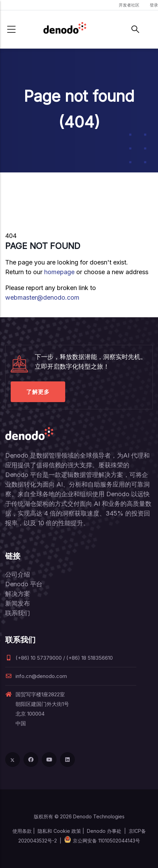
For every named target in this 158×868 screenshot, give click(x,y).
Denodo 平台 (24, 584)
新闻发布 (18, 603)
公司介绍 (18, 574)
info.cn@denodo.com (36, 676)
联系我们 (18, 613)
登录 (154, 5)
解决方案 (18, 594)
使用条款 (22, 831)
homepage (59, 272)
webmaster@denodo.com (42, 297)
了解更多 (38, 392)
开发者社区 (129, 5)
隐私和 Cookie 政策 (59, 831)
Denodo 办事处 (104, 831)
